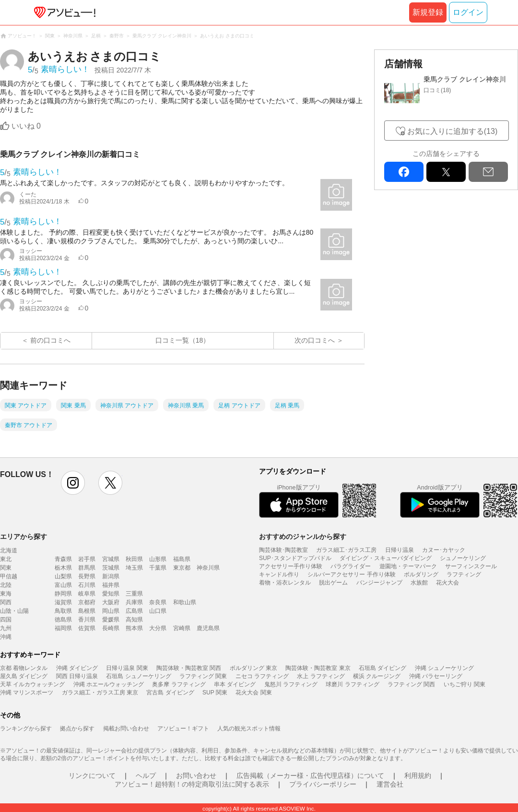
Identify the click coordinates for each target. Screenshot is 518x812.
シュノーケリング (463, 558)
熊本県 (134, 628)
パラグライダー (351, 566)
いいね (26, 126)
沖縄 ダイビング (77, 668)
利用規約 (418, 776)
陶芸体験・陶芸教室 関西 (189, 668)
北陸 (6, 585)
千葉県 (158, 568)
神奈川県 (208, 568)
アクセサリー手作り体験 (291, 566)
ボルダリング (421, 574)
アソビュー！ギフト (183, 728)
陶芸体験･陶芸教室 (283, 550)
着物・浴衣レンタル (285, 583)
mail (488, 172)
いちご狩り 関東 (465, 684)
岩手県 (87, 559)
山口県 (158, 611)
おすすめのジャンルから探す (303, 537)
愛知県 (111, 594)
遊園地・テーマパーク (408, 566)
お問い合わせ (196, 776)
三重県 (134, 594)
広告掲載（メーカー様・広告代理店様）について (310, 776)
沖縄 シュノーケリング (444, 668)
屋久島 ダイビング (24, 676)
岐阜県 (87, 594)
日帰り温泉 (400, 550)
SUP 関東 (215, 693)
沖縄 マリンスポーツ (27, 693)
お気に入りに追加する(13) (452, 131)
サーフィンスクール (471, 566)
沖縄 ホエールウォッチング (109, 684)
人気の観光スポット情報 (249, 728)
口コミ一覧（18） (183, 340)
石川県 (87, 585)
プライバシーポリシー (323, 784)
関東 (6, 568)
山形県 (158, 559)
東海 (6, 594)
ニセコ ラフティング (262, 676)
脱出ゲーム (333, 583)
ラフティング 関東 (203, 676)
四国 (6, 620)
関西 (6, 602)
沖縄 (6, 637)
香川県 (87, 620)
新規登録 (428, 12)
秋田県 (134, 559)
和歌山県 (185, 602)
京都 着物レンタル (24, 668)
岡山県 (111, 611)
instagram (73, 483)
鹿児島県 (208, 628)
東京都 (182, 568)
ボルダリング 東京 (253, 668)
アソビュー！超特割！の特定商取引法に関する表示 (192, 784)
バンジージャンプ (379, 583)
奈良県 (158, 602)
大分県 (158, 628)
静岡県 (63, 594)
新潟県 (111, 576)
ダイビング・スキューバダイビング (386, 558)
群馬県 (87, 568)
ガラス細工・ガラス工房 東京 (100, 693)
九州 (6, 628)
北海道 (9, 550)
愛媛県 (111, 620)
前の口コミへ (50, 340)
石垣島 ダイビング (383, 668)
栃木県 (63, 568)
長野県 (87, 576)
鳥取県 (63, 611)
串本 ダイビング (235, 684)
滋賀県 (63, 602)
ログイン (468, 12)
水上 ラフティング (321, 676)
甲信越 (9, 576)
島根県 (87, 611)
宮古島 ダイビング (170, 693)
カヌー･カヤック (444, 550)
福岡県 (63, 628)
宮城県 (111, 559)
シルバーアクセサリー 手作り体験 (351, 574)
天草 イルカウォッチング (32, 684)
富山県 (63, 585)
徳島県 (63, 620)
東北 (6, 559)
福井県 (111, 585)
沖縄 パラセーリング (436, 676)
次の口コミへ (315, 340)
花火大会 (447, 583)
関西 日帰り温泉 (77, 676)
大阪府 (111, 602)
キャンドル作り (279, 574)
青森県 (63, 559)
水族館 (419, 583)
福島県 (182, 559)
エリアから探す (24, 537)
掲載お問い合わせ (126, 728)
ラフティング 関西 (411, 684)
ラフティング (464, 574)
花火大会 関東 (253, 693)
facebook (404, 172)
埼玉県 (134, 568)
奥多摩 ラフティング (179, 684)
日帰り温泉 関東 (127, 668)
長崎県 (111, 628)
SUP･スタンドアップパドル (295, 558)
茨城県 (111, 568)
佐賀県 (87, 628)
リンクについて (92, 776)
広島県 (134, 611)
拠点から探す (77, 728)
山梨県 (63, 576)
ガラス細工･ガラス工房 (346, 550)
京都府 (87, 602)
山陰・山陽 (14, 611)
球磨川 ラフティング (352, 684)
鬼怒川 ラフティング (291, 684)
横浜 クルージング (377, 676)
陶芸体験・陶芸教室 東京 (318, 668)
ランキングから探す (26, 728)
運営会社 (390, 784)
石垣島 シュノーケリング (138, 676)
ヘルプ (146, 776)
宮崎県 (182, 628)
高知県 (134, 620)
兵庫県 (134, 602)
